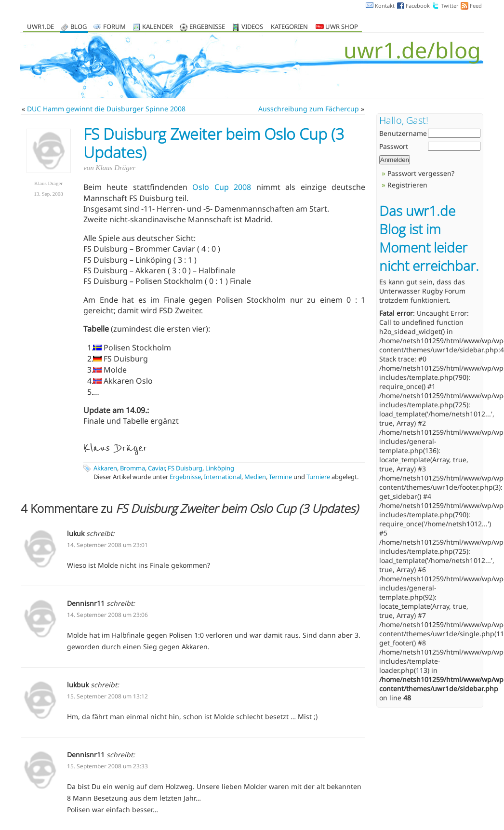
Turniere (318, 477)
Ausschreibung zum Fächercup (309, 109)
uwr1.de (40, 27)
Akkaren (105, 468)
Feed (476, 6)
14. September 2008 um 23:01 (107, 545)
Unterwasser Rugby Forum (422, 291)
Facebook (418, 6)
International (223, 477)
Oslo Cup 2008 (222, 187)
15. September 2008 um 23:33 (107, 766)
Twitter (450, 6)
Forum (114, 27)
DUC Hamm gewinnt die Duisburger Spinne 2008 (106, 109)
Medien (255, 477)
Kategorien (289, 27)
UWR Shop (337, 27)
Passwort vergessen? (421, 173)
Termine (280, 477)
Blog (79, 27)
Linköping (220, 468)
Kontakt (385, 6)
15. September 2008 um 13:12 (107, 696)
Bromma (133, 468)
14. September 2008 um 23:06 (107, 615)
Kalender (158, 27)
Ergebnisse (207, 27)
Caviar (156, 468)
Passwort (394, 146)
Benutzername (403, 133)
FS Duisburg (185, 468)
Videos (252, 27)
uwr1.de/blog (412, 50)
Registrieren (407, 185)
